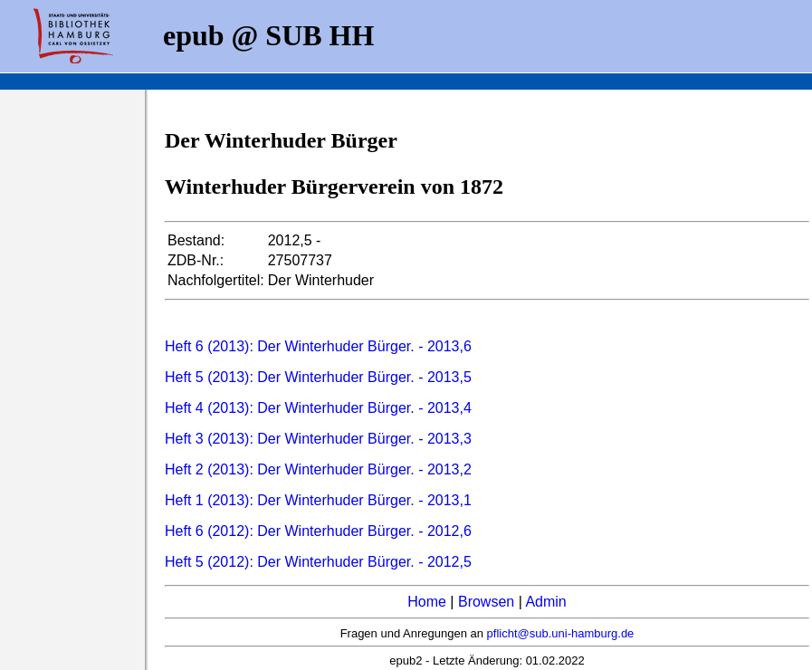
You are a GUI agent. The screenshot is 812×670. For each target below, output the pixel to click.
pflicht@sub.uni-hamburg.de (561, 633)
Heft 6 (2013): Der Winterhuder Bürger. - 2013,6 (318, 346)
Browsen (486, 602)
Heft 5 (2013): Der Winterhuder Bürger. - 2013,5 (318, 377)
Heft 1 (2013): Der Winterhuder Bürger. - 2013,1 (318, 500)
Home (427, 602)
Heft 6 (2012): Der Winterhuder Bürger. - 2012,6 (318, 531)
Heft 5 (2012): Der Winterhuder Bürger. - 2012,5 (318, 562)
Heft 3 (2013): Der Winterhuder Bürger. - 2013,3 (318, 439)
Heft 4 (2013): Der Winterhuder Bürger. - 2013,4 (318, 408)
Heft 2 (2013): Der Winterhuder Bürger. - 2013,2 (318, 469)
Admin (545, 602)
